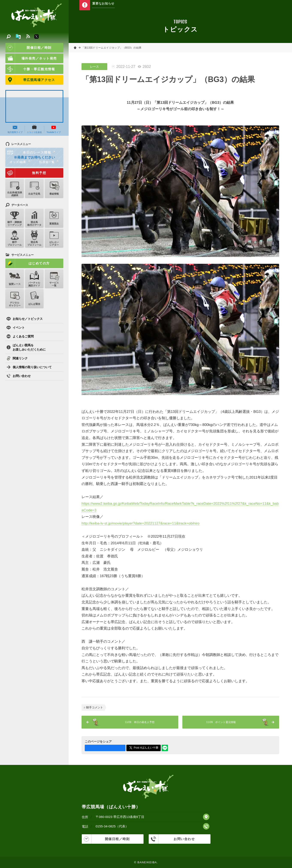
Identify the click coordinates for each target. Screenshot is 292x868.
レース (94, 67)
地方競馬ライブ (15, 129)
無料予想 (26, 173)
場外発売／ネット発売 (31, 58)
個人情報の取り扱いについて (29, 367)
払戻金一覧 (49, 162)
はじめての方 (28, 263)
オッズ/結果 (20, 162)
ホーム (75, 48)
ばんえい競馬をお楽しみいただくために (26, 347)
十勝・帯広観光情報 (30, 69)
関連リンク (17, 358)
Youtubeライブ (54, 129)
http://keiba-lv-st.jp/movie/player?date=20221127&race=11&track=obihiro (141, 523)
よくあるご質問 (20, 336)
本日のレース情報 (30, 153)
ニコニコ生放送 (34, 129)
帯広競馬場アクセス (30, 80)
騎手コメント (95, 707)
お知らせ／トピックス (25, 319)
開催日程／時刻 (28, 48)
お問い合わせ (19, 376)
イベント (16, 328)
